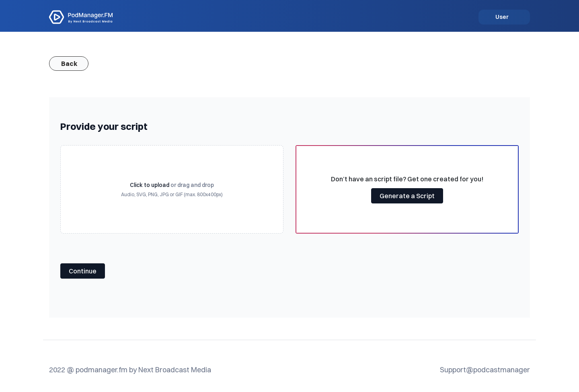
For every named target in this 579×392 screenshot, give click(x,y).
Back (69, 64)
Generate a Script (407, 196)
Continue (83, 271)
